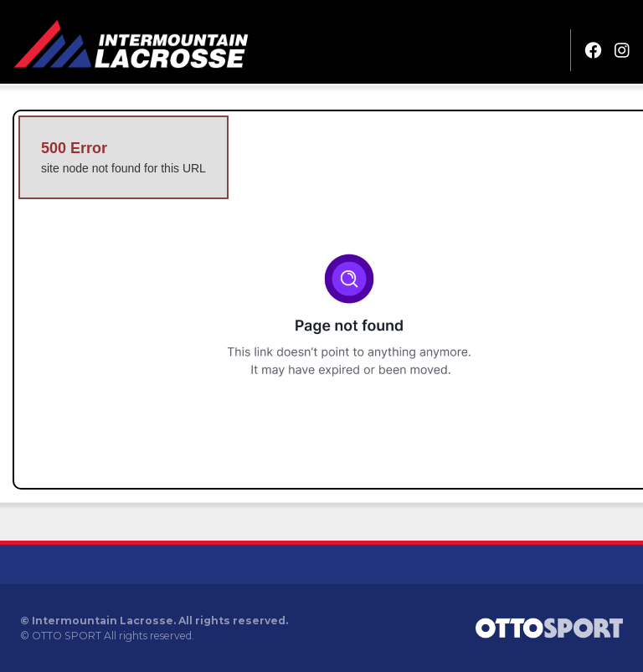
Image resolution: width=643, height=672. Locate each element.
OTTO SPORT (67, 636)
